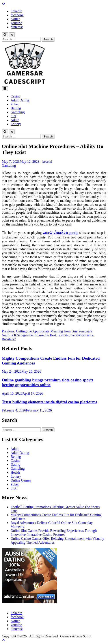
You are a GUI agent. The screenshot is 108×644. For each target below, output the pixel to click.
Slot (13, 116)
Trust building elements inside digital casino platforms (49, 402)
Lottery (16, 124)
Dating (15, 465)
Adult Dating (20, 100)
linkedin (16, 11)
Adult (15, 120)
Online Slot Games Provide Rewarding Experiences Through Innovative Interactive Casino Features (54, 533)
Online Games (21, 480)
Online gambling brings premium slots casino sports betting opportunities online (47, 382)
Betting (16, 108)
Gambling (18, 112)
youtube (16, 23)
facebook (17, 15)
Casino (15, 96)
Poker (15, 104)
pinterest (17, 27)
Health (15, 472)
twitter (15, 19)
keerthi (47, 161)
